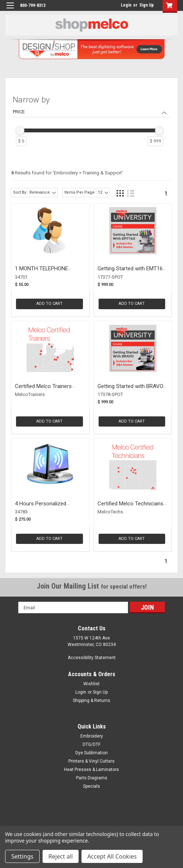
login (119, 5)
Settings (22, 856)
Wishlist (91, 684)
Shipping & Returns (91, 701)
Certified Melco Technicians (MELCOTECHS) (130, 507)
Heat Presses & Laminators (91, 770)
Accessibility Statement (92, 658)
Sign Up (147, 5)
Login (126, 5)
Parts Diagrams (92, 778)
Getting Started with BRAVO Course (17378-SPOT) (130, 390)
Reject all (61, 856)
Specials (91, 786)
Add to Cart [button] (49, 304)
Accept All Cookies (112, 856)
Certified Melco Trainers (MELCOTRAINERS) (43, 390)
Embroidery (92, 736)
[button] (168, 6)
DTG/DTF (91, 744)
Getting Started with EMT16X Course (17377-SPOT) (132, 272)
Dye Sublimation (91, 753)
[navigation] (91, 122)
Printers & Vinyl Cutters (91, 761)
